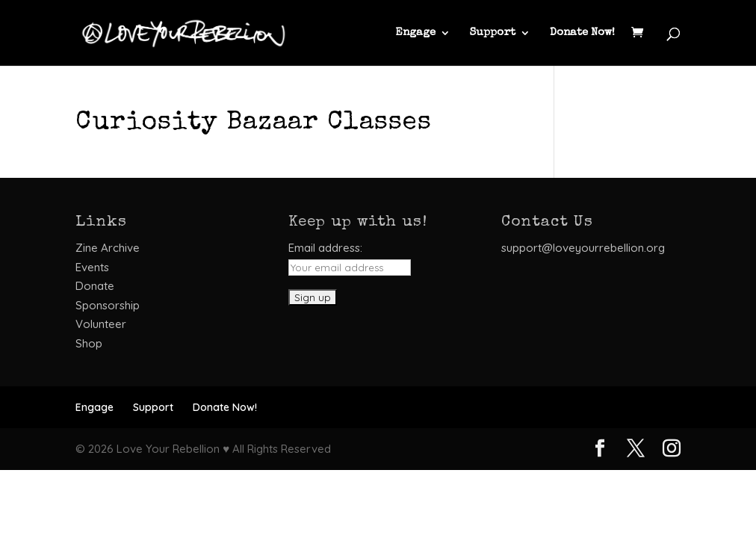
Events (92, 267)
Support (493, 33)
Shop (89, 343)
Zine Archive (108, 248)
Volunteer (101, 324)
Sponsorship (108, 305)
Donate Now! (582, 33)
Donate (95, 286)
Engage (415, 33)
